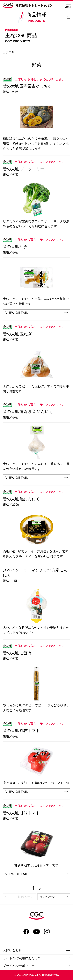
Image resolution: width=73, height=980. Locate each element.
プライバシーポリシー (36, 966)
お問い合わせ (36, 950)
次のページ (54, 897)
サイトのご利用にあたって (36, 958)
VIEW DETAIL (36, 313)
